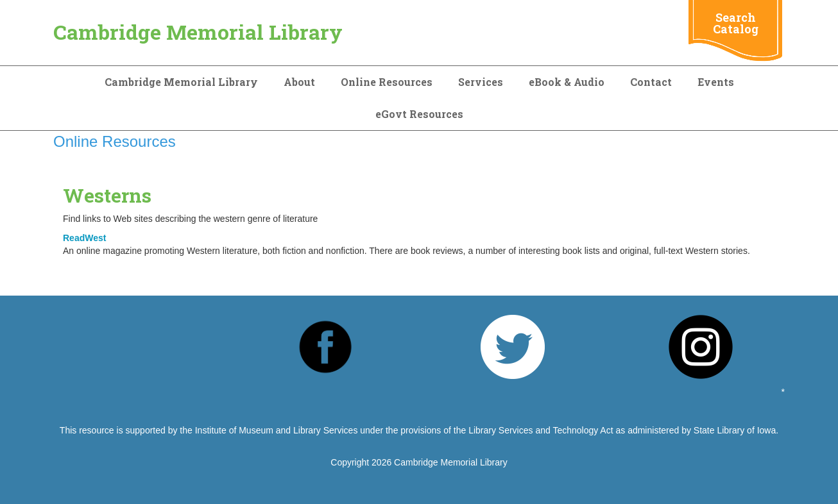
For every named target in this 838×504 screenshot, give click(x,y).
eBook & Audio (567, 82)
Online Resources (387, 82)
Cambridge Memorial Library (198, 32)
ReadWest (84, 238)
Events (716, 82)
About (299, 82)
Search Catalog (736, 23)
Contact (651, 82)
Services (481, 82)
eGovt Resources (419, 114)
